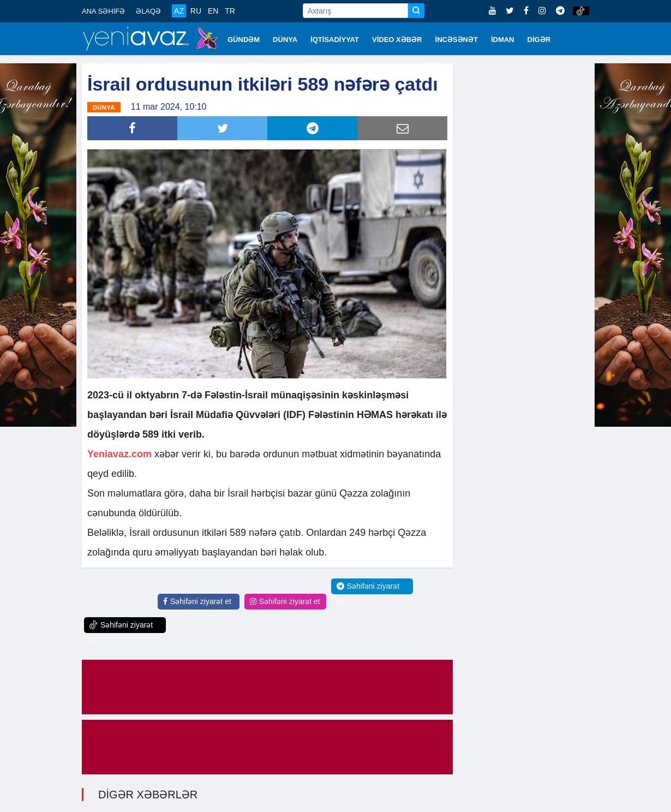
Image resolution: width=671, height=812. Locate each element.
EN (213, 11)
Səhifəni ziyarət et (197, 601)
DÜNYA (285, 40)
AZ (179, 11)
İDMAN (503, 40)
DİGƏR (539, 40)
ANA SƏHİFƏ (103, 11)
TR (230, 11)
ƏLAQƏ (148, 11)
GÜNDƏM (244, 40)
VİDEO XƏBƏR (397, 40)
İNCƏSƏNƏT (457, 40)
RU (196, 11)
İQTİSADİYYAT (335, 40)
